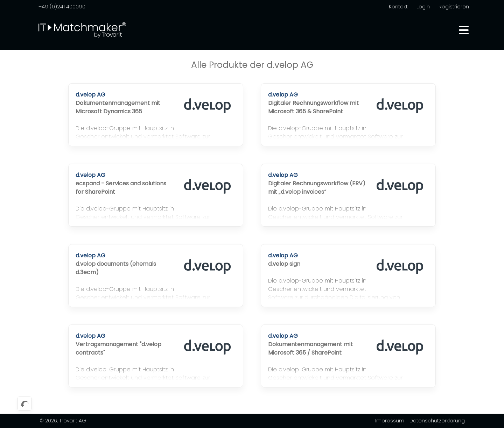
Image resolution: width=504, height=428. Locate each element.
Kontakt (398, 6)
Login (423, 6)
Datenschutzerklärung (437, 421)
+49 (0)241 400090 (62, 6)
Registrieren (454, 6)
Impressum (390, 421)
